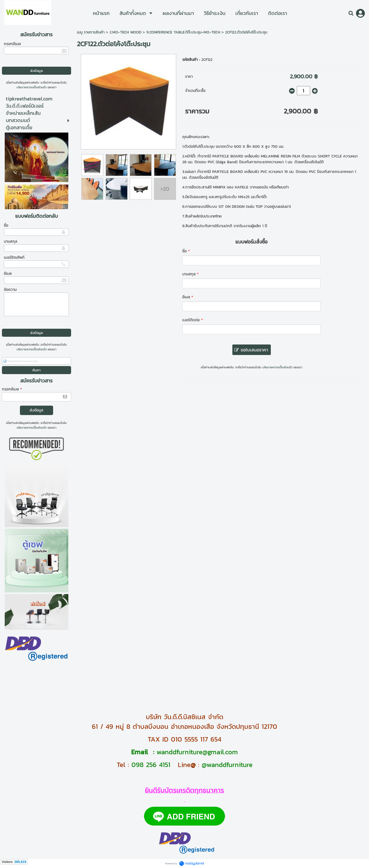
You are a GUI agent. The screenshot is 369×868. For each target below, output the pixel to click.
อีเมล (8, 274)
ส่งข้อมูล (36, 410)
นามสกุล (11, 241)
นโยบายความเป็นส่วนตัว (32, 87)
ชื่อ (6, 225)
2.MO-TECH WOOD (125, 32)
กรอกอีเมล (12, 44)
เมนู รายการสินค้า (91, 32)
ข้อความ (10, 290)
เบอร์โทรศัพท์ (14, 257)
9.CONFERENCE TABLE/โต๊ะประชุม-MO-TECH (183, 32)
